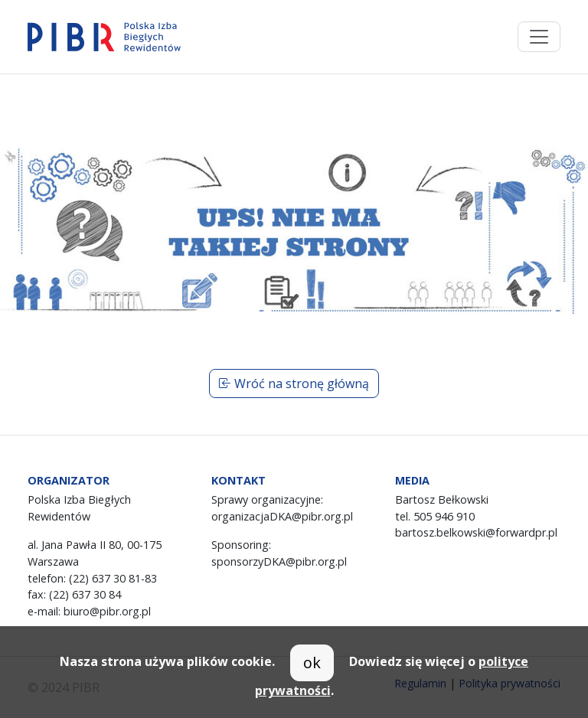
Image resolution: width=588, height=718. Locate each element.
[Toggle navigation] (539, 37)
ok (312, 663)
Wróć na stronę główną (294, 383)
